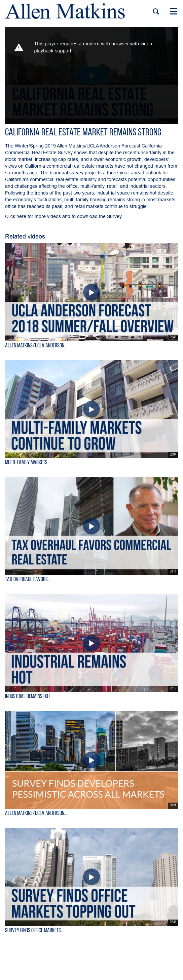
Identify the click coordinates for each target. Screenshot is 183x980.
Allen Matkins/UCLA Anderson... (36, 346)
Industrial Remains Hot (28, 697)
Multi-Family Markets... (28, 463)
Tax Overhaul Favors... (28, 580)
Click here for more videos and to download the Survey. (65, 216)
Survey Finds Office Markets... (34, 931)
